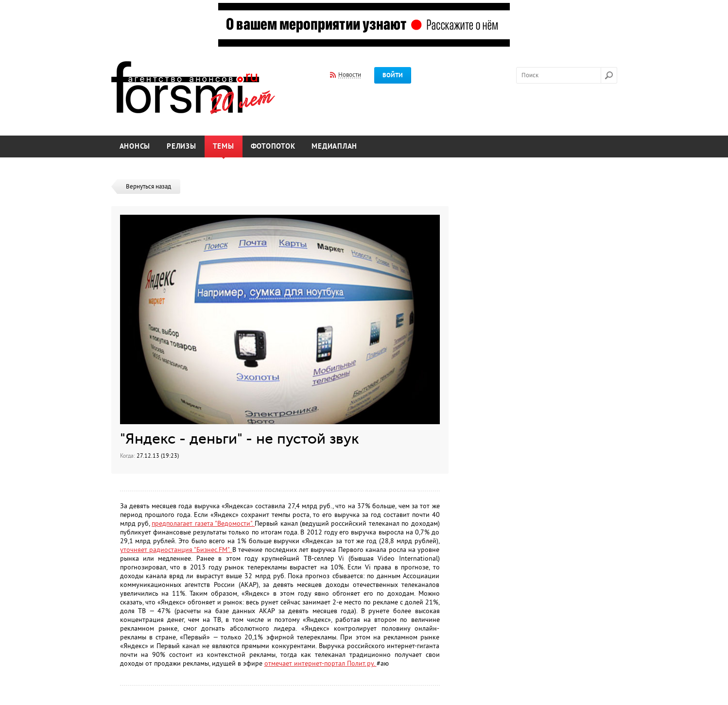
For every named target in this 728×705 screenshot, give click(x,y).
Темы (224, 146)
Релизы (182, 146)
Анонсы (135, 146)
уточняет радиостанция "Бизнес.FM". (176, 550)
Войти (393, 75)
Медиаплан (334, 146)
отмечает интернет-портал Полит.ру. (321, 663)
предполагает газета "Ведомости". (203, 524)
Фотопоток (273, 146)
